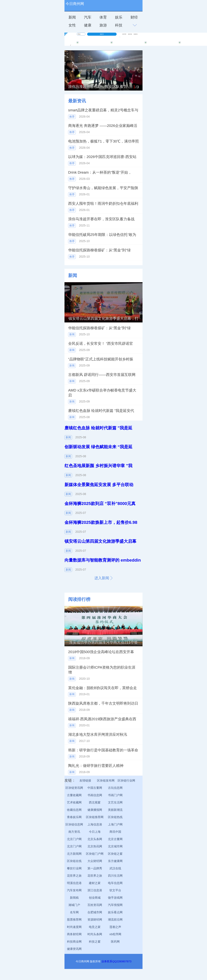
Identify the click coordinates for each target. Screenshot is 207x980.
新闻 (72, 17)
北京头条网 (95, 839)
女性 (72, 25)
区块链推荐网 (95, 817)
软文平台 (115, 890)
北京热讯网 (95, 846)
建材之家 (95, 883)
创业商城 (95, 898)
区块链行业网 (126, 781)
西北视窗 (95, 802)
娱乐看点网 (115, 912)
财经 (134, 17)
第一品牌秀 (95, 868)
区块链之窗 (115, 854)
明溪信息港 (74, 883)
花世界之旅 (74, 876)
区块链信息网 (74, 824)
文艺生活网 (115, 802)
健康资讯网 (74, 949)
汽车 (88, 17)
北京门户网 (74, 839)
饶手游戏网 (115, 898)
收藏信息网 (74, 810)
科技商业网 (74, 942)
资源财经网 (95, 920)
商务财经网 (74, 934)
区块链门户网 (95, 854)
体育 (103, 17)
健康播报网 (95, 810)
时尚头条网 (95, 934)
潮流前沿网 (115, 920)
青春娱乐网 (74, 817)
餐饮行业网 (74, 868)
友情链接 (85, 781)
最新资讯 (77, 101)
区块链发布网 (106, 781)
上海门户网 (115, 824)
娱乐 (119, 17)
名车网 (74, 912)
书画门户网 (115, 795)
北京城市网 (115, 846)
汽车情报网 (115, 905)
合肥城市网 (95, 912)
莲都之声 (115, 927)
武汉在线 (115, 868)
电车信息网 (115, 883)
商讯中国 (115, 832)
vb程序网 (115, 934)
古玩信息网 (115, 788)
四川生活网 (115, 876)
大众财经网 (95, 861)
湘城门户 (74, 905)
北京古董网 (115, 839)
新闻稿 (74, 898)
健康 (88, 25)
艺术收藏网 (74, 802)
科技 (119, 25)
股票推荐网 (74, 920)
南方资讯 (74, 832)
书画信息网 (95, 795)
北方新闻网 (74, 854)
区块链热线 (115, 817)
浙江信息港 (95, 890)
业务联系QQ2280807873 (116, 961)
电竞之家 (95, 927)
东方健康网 (115, 861)
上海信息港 (95, 824)
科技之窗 (95, 942)
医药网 (115, 942)
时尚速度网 (74, 927)
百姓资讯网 (95, 905)
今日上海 (95, 832)
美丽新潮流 (115, 810)
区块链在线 (74, 861)
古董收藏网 (74, 795)
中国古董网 (95, 788)
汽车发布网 (74, 890)
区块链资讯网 (74, 788)
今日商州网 (75, 4)
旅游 (103, 25)
